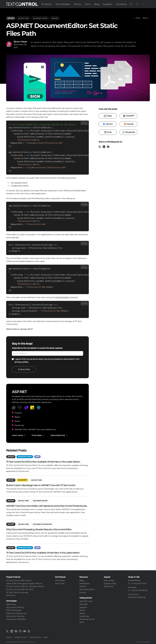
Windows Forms (25, 457)
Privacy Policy (35, 637)
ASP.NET (11, 18)
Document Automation (42, 524)
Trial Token (60, 580)
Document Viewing (15, 616)
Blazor (82, 613)
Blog (97, 4)
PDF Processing (14, 610)
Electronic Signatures (16, 613)
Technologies (63, 4)
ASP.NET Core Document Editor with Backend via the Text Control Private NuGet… (47, 506)
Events (83, 592)
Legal (45, 637)
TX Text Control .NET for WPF (20, 589)
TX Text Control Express (17, 592)
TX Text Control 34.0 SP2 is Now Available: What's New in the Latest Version (43, 462)
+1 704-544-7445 (139, 583)
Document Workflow (16, 619)
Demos (83, 586)
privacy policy (21, 362)
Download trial (58, 435)
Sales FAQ (108, 586)
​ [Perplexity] (129, 132)
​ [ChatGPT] (129, 116)
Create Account (21, 637)
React (82, 610)
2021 (16, 47)
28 (25, 45)
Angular (83, 607)
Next (145, 18)
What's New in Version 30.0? (19, 329)
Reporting (11, 604)
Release (55, 18)
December (19, 45)
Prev (138, 18)
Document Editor (40, 18)
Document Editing (15, 607)
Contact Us (133, 594)
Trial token (37, 435)
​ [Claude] (129, 124)
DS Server (11, 595)
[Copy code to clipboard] (84, 123)
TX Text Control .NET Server (19, 580)
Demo (78, 4)
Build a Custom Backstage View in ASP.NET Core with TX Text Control (41, 485)
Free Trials (60, 583)
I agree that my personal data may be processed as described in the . (47, 361)
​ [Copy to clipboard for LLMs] (108, 116)
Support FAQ (110, 583)
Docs (88, 4)
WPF (37, 457)
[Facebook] (108, 147)
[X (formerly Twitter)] (100, 147)
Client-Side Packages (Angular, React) (24, 583)
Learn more (17, 435)
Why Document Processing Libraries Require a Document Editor (39, 529)
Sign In (9, 637)
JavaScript (22, 480)
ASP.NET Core (23, 18)
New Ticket (109, 580)
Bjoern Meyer (20, 42)
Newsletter (85, 583)
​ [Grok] (108, 132)
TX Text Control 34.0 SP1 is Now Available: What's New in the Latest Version (43, 553)
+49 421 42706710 (139, 590)
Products (47, 4)
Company (121, 4)
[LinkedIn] (104, 147)
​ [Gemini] (108, 124)
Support (108, 4)
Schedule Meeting (137, 597)
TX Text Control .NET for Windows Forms (25, 586)
